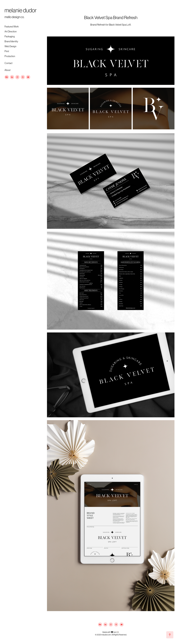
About (7, 70)
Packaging (10, 36)
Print (7, 51)
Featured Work (12, 27)
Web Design (10, 46)
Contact (8, 63)
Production (10, 56)
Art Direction (11, 31)
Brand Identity (11, 41)
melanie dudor (21, 10)
